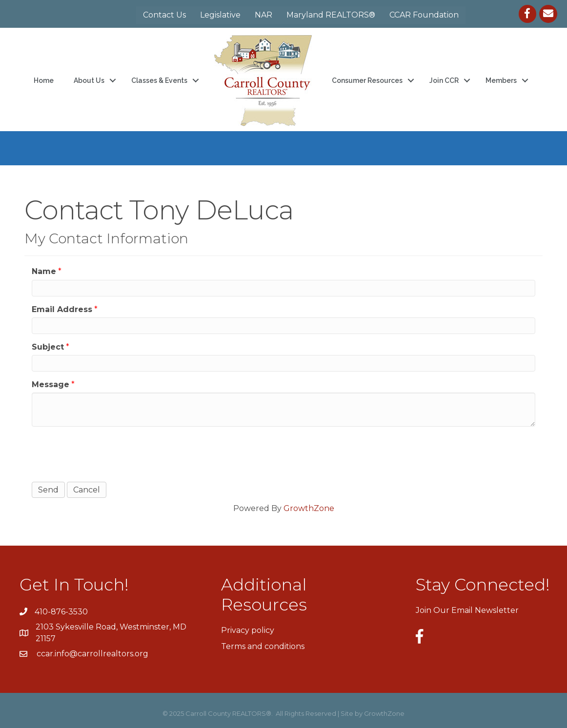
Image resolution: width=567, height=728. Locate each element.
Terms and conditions (263, 646)
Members (501, 80)
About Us (89, 80)
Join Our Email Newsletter (467, 610)
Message (51, 384)
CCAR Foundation (424, 15)
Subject (48, 347)
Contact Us (164, 15)
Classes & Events (159, 80)
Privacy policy (248, 630)
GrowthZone (309, 508)
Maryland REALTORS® (331, 15)
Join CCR (444, 80)
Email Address (62, 309)
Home (44, 80)
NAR (263, 15)
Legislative (220, 15)
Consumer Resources (367, 80)
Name (44, 271)
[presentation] (106, 453)
